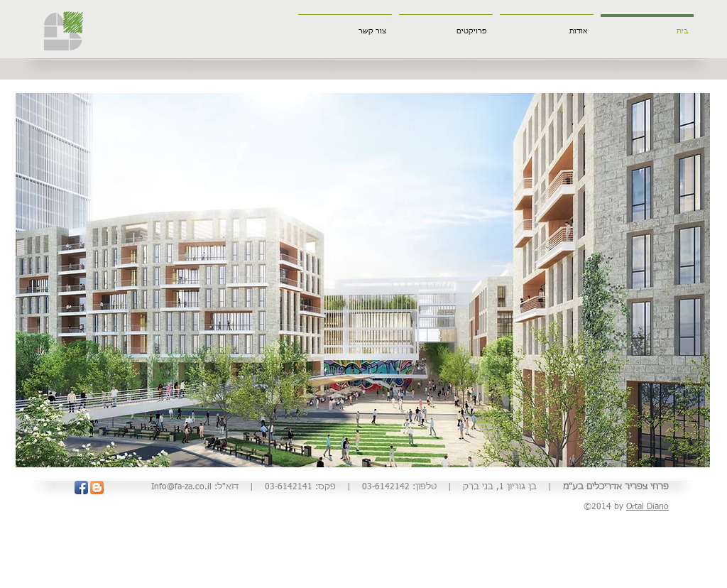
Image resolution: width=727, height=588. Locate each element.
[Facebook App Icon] (81, 488)
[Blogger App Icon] (97, 488)
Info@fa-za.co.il (181, 487)
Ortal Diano (647, 507)
